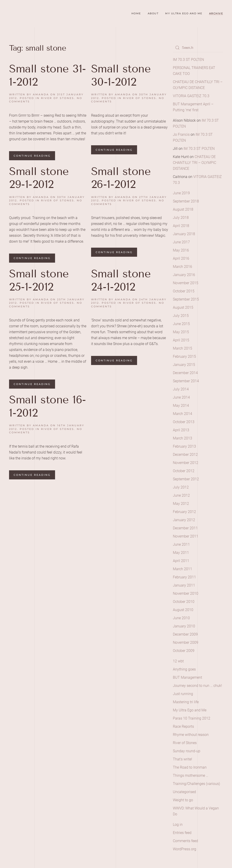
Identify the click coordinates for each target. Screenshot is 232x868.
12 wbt (178, 661)
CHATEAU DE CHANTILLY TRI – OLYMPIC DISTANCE (195, 163)
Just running (183, 694)
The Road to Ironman (190, 767)
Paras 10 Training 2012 (192, 718)
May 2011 (181, 553)
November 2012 (186, 463)
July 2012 (181, 487)
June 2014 (181, 397)
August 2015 (183, 307)
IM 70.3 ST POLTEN (188, 60)
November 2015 (186, 283)
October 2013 (184, 422)
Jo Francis (181, 134)
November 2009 (186, 642)
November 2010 (186, 593)
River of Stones (58, 98)
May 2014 (181, 406)
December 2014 (185, 373)
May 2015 (181, 332)
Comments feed (185, 841)
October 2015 (184, 291)
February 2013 (184, 446)
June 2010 (181, 618)
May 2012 (181, 504)
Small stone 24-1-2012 (121, 280)
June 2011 (181, 544)
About (153, 13)
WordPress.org (185, 849)
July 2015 (181, 316)
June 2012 (181, 495)
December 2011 (185, 528)
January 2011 (184, 585)
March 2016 (182, 267)
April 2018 (181, 226)
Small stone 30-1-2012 (121, 75)
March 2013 (182, 438)
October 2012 (184, 471)
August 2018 (183, 209)
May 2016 (181, 250)
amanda (41, 94)
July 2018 (181, 218)
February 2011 (184, 577)
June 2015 (181, 324)
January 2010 (184, 626)
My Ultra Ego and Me (184, 13)
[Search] (198, 48)
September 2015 (186, 299)
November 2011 (186, 536)
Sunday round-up (187, 751)
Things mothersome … (191, 776)
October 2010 (184, 602)
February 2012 (184, 512)
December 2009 (185, 634)
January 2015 (184, 365)
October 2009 (184, 651)
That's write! (182, 759)
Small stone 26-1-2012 (121, 178)
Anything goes (184, 669)
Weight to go (183, 800)
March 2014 (182, 414)
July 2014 (181, 389)
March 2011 (182, 569)
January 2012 (184, 520)
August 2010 (183, 610)
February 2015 (184, 356)
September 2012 (186, 479)
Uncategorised (184, 792)
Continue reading (32, 156)
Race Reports (183, 726)
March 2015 (182, 348)
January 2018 (184, 234)
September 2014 (186, 381)
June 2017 (181, 242)
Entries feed (182, 833)
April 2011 (181, 561)
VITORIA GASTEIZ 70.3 (191, 96)
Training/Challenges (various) (196, 784)
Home (136, 13)
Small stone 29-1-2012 (39, 178)
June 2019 (181, 193)
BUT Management (187, 677)
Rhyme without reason (191, 735)
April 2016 (181, 258)
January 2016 (184, 275)
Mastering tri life (186, 702)
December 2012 (185, 455)
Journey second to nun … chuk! (197, 686)
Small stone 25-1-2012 (39, 280)
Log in (178, 825)
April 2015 (181, 340)
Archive (216, 13)
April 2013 (181, 430)
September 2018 (186, 201)
